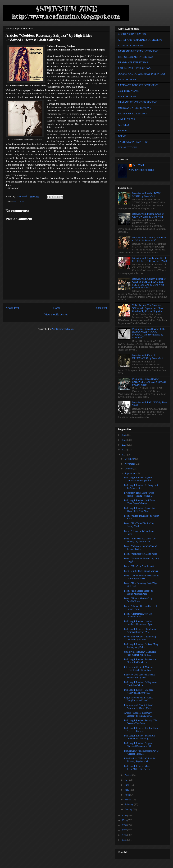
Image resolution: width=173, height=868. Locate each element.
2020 (125, 816)
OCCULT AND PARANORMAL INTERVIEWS (142, 74)
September (130, 473)
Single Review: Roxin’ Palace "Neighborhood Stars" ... (138, 699)
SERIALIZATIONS (128, 148)
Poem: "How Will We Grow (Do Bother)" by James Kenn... (140, 540)
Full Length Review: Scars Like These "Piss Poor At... (140, 510)
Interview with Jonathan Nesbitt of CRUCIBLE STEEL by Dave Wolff (150, 260)
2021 (125, 455)
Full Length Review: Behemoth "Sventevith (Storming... (139, 737)
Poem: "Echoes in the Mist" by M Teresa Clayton (140, 548)
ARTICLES (19, 202)
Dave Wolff (138, 165)
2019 (125, 820)
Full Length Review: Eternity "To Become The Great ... (140, 722)
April (127, 795)
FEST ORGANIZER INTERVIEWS (136, 57)
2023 (125, 445)
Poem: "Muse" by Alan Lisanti (139, 566)
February (129, 804)
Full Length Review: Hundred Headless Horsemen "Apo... (139, 623)
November (130, 464)
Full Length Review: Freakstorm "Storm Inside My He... (140, 661)
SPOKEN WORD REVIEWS (132, 114)
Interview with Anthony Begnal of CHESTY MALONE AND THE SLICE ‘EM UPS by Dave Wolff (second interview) (149, 283)
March (128, 800)
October (129, 469)
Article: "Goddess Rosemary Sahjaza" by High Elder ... (138, 714)
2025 (125, 435)
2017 (125, 830)
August (128, 775)
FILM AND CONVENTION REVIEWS (138, 102)
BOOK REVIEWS (127, 97)
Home (57, 308)
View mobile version (56, 314)
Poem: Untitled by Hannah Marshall (142, 571)
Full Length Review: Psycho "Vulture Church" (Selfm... (138, 479)
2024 (125, 440)
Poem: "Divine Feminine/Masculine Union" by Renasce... (142, 577)
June (127, 785)
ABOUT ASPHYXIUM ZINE (133, 34)
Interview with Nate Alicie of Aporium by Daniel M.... (138, 707)
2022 (125, 450)
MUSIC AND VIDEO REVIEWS (134, 108)
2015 (125, 840)
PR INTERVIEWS (127, 80)
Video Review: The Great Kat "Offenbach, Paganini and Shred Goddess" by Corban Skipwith (148, 308)
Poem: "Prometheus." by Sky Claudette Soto (138, 615)
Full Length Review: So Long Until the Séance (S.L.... (141, 487)
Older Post (101, 308)
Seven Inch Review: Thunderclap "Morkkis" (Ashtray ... (140, 638)
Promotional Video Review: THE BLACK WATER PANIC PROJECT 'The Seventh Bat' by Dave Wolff (148, 333)
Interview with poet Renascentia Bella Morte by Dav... (140, 676)
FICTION (123, 131)
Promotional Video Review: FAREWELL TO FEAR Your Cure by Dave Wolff (149, 382)
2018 (125, 825)
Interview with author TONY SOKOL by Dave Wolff (146, 195)
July (127, 780)
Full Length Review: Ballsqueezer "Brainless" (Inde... (141, 684)
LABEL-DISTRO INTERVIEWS (134, 68)
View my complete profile (142, 170)
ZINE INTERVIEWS (128, 91)
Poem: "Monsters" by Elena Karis (140, 554)
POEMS (122, 136)
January (129, 809)
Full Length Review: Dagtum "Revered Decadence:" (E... (139, 745)
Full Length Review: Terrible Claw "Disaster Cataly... (141, 730)
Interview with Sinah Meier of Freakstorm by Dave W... (139, 669)
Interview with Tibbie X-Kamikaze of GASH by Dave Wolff (149, 239)
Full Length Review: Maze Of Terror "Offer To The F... (139, 768)
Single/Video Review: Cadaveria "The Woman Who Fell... (140, 653)
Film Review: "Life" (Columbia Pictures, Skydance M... (139, 760)
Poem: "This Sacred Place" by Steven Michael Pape (139, 592)
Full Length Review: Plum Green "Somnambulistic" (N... (140, 631)
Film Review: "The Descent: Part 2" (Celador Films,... (142, 752)
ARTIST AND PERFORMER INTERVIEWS (140, 40)
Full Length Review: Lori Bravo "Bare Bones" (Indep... (140, 502)
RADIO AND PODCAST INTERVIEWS (138, 85)
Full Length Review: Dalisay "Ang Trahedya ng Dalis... (141, 646)
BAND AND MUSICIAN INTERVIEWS (138, 51)
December (130, 459)
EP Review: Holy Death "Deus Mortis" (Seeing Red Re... (139, 494)
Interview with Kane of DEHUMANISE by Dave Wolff (148, 357)
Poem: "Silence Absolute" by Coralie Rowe (138, 600)
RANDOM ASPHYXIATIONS (133, 142)
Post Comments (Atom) (63, 329)
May (127, 790)
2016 (125, 835)
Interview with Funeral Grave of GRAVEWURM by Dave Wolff (148, 215)
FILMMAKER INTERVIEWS (133, 62)
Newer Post (12, 308)
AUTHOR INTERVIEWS (131, 46)
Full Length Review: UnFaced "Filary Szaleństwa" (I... (139, 691)
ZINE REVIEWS (126, 119)
